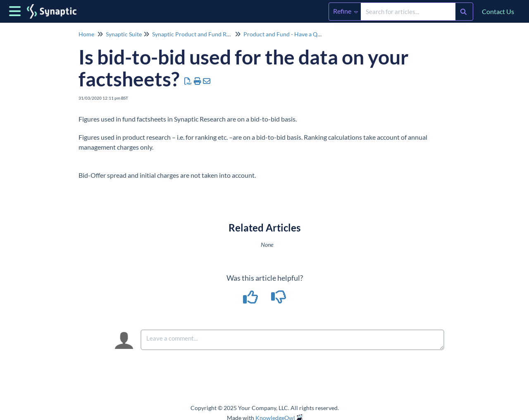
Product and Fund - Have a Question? (291, 34)
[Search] (463, 12)
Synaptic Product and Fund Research (199, 34)
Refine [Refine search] (346, 11)
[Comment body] (292, 340)
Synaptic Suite (124, 34)
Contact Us (498, 11)
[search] (408, 12)
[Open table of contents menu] (17, 10)
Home (86, 34)
